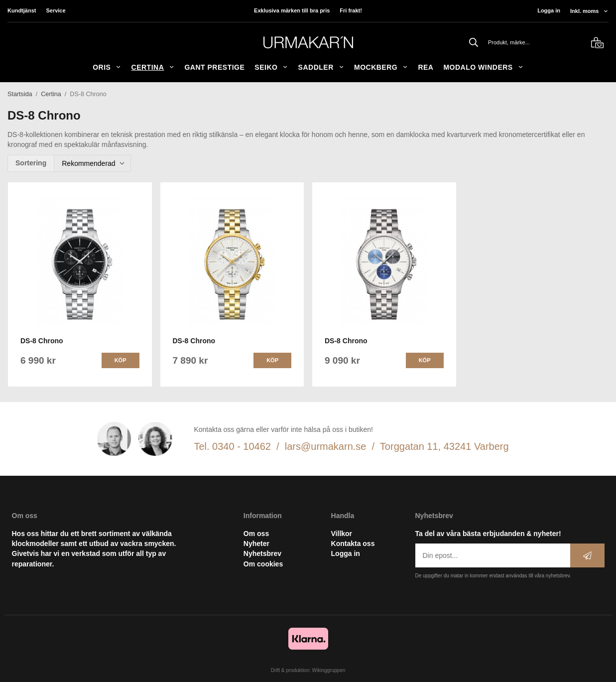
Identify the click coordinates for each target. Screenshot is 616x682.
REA (426, 67)
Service (56, 10)
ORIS (107, 67)
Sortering (31, 163)
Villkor (342, 534)
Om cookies (263, 564)
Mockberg (381, 67)
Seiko (271, 67)
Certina (153, 67)
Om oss (256, 534)
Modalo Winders (483, 67)
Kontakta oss (353, 544)
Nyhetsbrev (262, 553)
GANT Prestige (214, 67)
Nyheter (256, 544)
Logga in (549, 10)
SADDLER (321, 67)
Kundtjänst (22, 10)
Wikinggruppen (329, 670)
